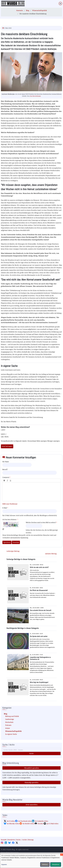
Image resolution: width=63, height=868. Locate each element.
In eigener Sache (11, 734)
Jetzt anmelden (31, 805)
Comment (6, 477)
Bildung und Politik (12, 716)
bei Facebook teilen (25, 821)
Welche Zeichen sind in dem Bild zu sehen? (41, 522)
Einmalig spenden (31, 782)
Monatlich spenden (32, 768)
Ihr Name (6, 462)
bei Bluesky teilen (13, 824)
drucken (40, 824)
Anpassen (4, 864)
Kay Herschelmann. (36, 96)
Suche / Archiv (22, 840)
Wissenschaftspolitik (40, 10)
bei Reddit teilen (28, 824)
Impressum (15, 853)
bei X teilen (11, 821)
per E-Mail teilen (53, 824)
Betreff (5, 469)
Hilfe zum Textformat (10, 504)
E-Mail (5, 508)
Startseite (20, 10)
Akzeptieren (56, 864)
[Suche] (31, 750)
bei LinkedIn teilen (42, 821)
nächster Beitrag (51, 554)
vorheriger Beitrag (13, 551)
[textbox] (31, 492)
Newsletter (11, 840)
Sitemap (31, 840)
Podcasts (8, 725)
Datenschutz (5, 853)
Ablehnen (45, 864)
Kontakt (4, 840)
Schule (8, 728)
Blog (28, 10)
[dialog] (31, 861)
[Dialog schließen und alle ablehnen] (62, 855)
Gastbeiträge (10, 719)
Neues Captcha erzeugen (3, 529)
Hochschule (9, 722)
